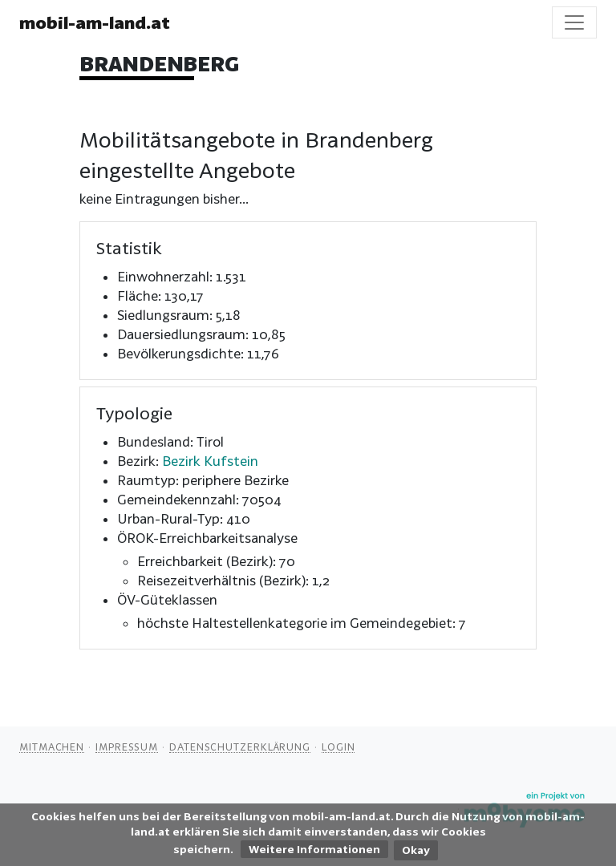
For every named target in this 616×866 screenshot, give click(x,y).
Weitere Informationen (314, 849)
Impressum (127, 747)
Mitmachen (52, 747)
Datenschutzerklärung (240, 747)
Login (338, 747)
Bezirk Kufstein (210, 461)
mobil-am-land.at (95, 22)
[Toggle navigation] (574, 22)
